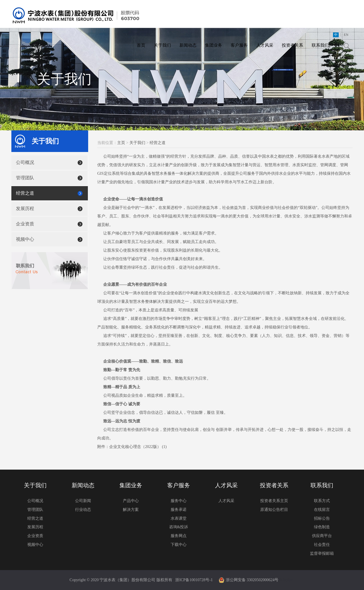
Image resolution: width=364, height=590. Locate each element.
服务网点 (179, 536)
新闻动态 (188, 45)
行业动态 (83, 510)
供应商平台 (322, 536)
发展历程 (25, 208)
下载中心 (179, 545)
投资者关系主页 (274, 501)
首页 (141, 45)
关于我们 (162, 45)
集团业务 (214, 45)
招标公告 (322, 518)
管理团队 (25, 178)
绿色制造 (322, 527)
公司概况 (25, 162)
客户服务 (239, 45)
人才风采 (265, 45)
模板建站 (286, 580)
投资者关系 (292, 45)
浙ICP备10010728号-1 (194, 580)
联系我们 (320, 45)
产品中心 (131, 501)
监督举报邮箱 (322, 553)
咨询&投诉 (179, 527)
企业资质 (25, 224)
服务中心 (179, 501)
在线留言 (322, 510)
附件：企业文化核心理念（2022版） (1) (132, 447)
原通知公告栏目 (274, 510)
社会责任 (322, 545)
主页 (121, 143)
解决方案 (131, 510)
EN (346, 35)
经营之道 (25, 193)
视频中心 (25, 239)
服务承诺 (179, 510)
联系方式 (322, 501)
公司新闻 (83, 501)
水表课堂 (179, 518)
